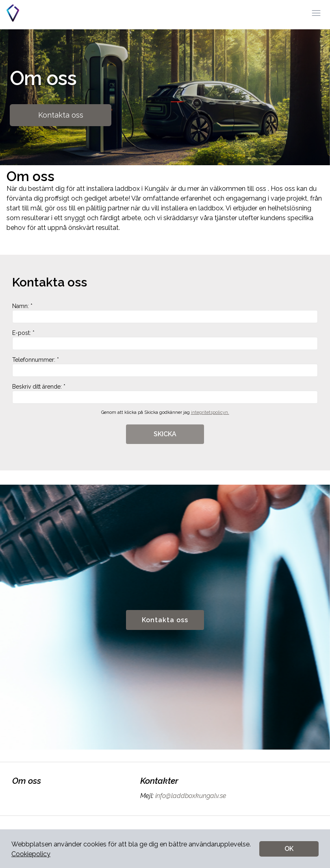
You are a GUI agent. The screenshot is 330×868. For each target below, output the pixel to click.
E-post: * (165, 340)
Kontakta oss (61, 115)
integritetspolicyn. (210, 412)
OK (289, 849)
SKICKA (165, 434)
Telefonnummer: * (165, 367)
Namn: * (165, 313)
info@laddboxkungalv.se (190, 796)
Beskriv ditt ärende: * (165, 394)
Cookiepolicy (31, 854)
